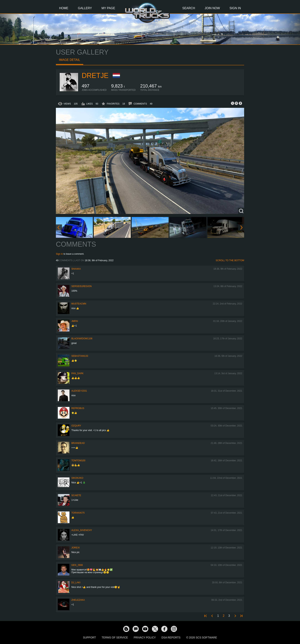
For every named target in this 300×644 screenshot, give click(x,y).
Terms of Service (115, 637)
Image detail (70, 60)
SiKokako (77, 478)
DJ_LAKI (76, 583)
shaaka (76, 269)
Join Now (212, 8)
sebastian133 (80, 356)
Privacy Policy (145, 637)
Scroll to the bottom (230, 260)
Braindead (78, 443)
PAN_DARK (77, 373)
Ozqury (76, 426)
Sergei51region (82, 286)
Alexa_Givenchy (82, 530)
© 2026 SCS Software (202, 637)
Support (89, 637)
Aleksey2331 (79, 391)
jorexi (75, 548)
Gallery (85, 8)
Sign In (235, 8)
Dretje (95, 76)
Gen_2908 (77, 565)
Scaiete (76, 495)
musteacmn (79, 304)
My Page (108, 8)
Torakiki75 (78, 513)
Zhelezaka (78, 600)
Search (189, 8)
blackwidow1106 (82, 339)
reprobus (78, 408)
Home (64, 8)
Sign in (59, 254)
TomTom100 (78, 461)
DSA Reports (171, 637)
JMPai (75, 321)
